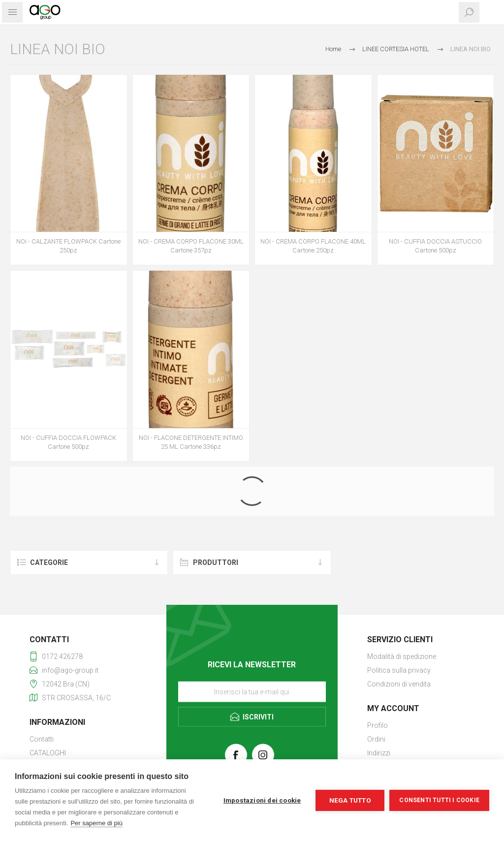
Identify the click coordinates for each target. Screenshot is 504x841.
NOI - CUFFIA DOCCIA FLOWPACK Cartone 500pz (68, 442)
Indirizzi (379, 753)
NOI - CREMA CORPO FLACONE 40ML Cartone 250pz (313, 246)
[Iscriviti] (252, 691)
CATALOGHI (48, 753)
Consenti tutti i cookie (439, 800)
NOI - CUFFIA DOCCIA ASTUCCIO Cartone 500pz (435, 246)
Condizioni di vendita (399, 684)
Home (333, 49)
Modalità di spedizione (402, 656)
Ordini (376, 739)
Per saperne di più (96, 823)
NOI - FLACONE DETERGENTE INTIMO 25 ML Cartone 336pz (191, 442)
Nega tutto (350, 800)
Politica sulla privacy (399, 670)
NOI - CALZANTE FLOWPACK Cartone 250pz (68, 246)
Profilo (378, 725)
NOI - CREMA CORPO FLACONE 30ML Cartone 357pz (191, 246)
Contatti (42, 739)
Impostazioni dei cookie (262, 800)
